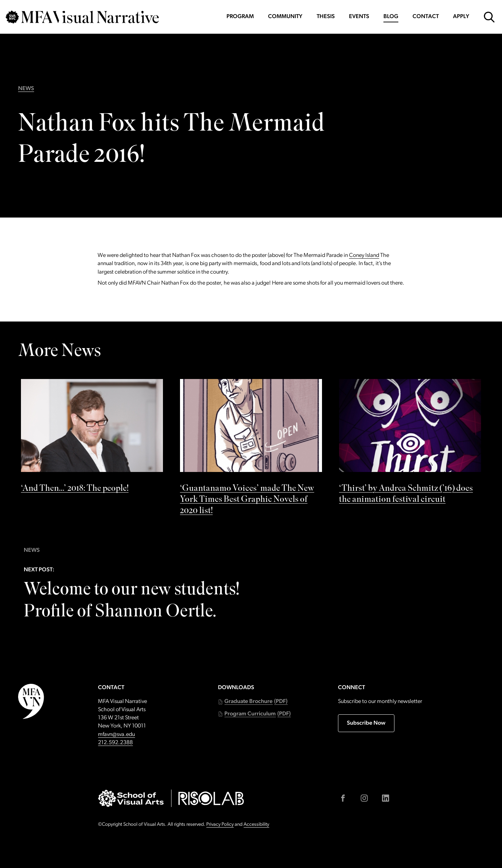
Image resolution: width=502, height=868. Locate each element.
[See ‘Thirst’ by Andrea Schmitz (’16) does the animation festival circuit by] (410, 444)
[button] (253, 702)
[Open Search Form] (489, 17)
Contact (426, 17)
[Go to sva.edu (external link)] (131, 798)
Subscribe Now (366, 723)
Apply (461, 17)
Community (285, 17)
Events (359, 17)
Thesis (326, 17)
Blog (391, 17)
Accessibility (256, 825)
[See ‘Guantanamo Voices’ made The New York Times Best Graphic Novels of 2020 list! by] (251, 449)
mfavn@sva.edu (116, 735)
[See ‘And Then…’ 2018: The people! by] (92, 438)
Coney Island (364, 256)
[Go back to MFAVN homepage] (82, 17)
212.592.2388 (115, 743)
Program (240, 17)
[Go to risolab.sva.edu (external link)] (211, 798)
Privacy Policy (220, 825)
